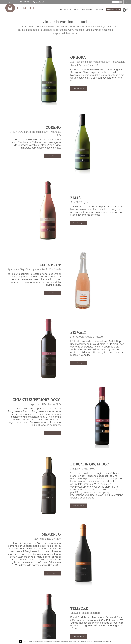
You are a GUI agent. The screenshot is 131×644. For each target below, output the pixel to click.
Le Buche (64, 10)
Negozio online (114, 10)
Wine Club (100, 10)
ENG (127, 2)
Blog (11, 2)
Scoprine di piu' (108, 641)
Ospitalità (75, 10)
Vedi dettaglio (79, 89)
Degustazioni (88, 10)
